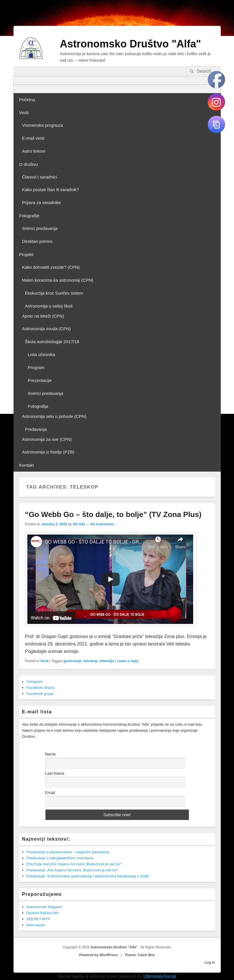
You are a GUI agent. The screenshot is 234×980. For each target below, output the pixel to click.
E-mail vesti (33, 138)
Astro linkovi (34, 151)
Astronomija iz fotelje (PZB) (48, 452)
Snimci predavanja (40, 228)
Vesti (24, 113)
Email (50, 793)
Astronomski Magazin (44, 907)
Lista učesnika (42, 354)
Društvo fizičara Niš (43, 913)
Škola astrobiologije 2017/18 (52, 342)
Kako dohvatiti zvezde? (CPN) (51, 267)
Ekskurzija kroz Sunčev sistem (54, 293)
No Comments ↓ (103, 524)
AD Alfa (79, 524)
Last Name (55, 773)
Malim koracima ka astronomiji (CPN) (58, 280)
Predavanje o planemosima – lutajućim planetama (68, 852)
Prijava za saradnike (42, 202)
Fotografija (38, 406)
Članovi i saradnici (40, 177)
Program (36, 367)
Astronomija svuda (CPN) (46, 329)
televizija (107, 661)
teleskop (91, 661)
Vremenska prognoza (43, 125)
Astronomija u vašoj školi (49, 306)
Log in (210, 962)
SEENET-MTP (38, 919)
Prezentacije (40, 380)
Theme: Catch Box (140, 955)
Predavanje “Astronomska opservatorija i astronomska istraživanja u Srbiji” (88, 876)
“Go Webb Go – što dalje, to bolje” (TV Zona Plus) (113, 514)
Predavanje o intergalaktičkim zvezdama (60, 858)
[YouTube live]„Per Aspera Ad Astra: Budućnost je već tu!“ (74, 864)
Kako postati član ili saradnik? (51, 190)
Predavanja (36, 429)
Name (51, 754)
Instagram (35, 682)
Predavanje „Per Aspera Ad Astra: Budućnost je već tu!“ (72, 870)
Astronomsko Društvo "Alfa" (130, 44)
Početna (27, 100)
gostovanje (72, 661)
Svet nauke (36, 925)
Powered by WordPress (98, 955)
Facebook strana (40, 688)
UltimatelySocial (160, 976)
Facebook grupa (40, 694)
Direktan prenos (37, 241)
